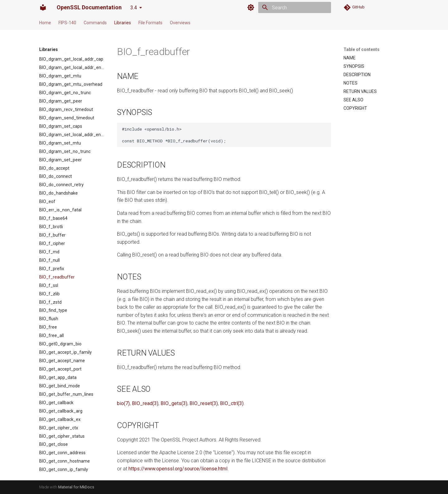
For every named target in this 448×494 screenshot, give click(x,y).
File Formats (150, 23)
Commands (95, 23)
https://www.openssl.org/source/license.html (178, 469)
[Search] (295, 7)
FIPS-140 (67, 23)
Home (45, 23)
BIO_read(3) (145, 403)
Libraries (123, 23)
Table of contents (362, 49)
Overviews (180, 23)
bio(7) (123, 403)
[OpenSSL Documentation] (43, 7)
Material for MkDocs (76, 487)
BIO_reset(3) (204, 403)
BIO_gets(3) (174, 403)
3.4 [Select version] (134, 8)
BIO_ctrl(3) (232, 403)
